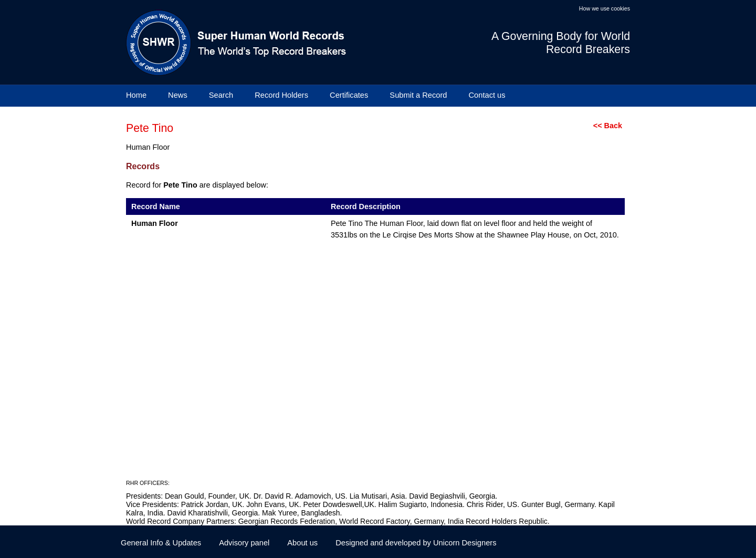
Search (221, 95)
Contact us (487, 95)
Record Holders (281, 95)
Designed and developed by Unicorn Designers (416, 543)
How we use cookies (605, 8)
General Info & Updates (161, 543)
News (178, 95)
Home (136, 95)
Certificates (349, 95)
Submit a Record (418, 95)
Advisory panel (244, 543)
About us (302, 543)
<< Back (608, 126)
